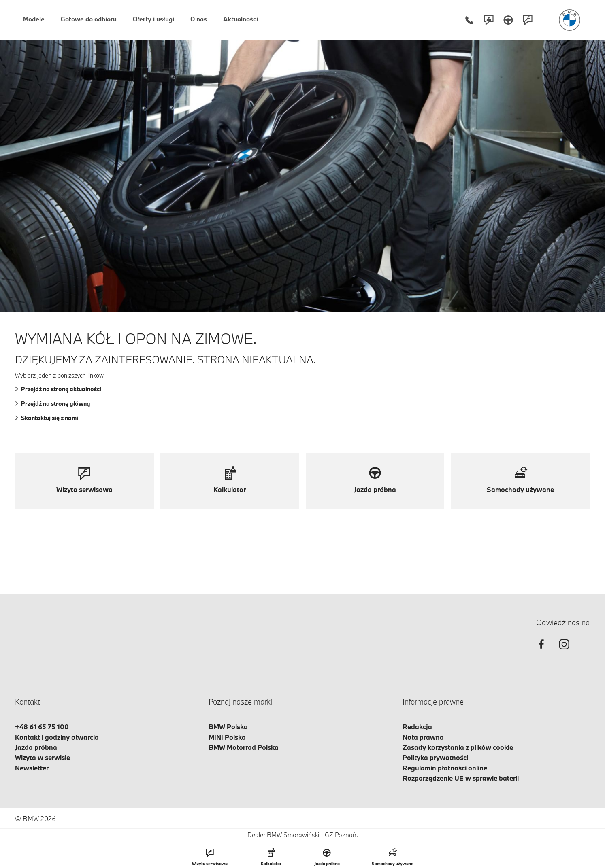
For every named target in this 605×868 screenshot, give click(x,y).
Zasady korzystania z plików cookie (458, 747)
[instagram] (564, 651)
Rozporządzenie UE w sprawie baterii (461, 778)
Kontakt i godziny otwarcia (57, 737)
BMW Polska (228, 727)
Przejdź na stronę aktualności (58, 389)
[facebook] (541, 651)
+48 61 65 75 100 (42, 727)
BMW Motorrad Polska (244, 747)
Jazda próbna (36, 747)
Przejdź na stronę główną (53, 404)
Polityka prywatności (435, 757)
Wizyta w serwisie (43, 757)
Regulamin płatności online (445, 768)
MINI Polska (227, 737)
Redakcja (417, 727)
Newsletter (32, 768)
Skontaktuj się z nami (47, 418)
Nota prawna (423, 737)
